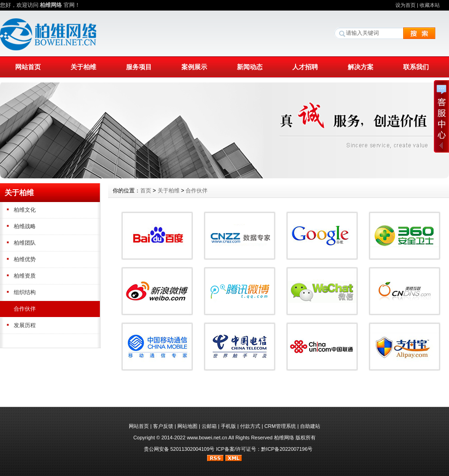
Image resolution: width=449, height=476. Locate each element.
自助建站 (310, 426)
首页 (146, 191)
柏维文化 (25, 210)
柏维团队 (25, 243)
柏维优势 (25, 259)
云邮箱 (209, 426)
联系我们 (416, 67)
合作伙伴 (25, 309)
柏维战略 (25, 226)
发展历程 (25, 325)
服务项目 (139, 67)
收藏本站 (430, 5)
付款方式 (250, 426)
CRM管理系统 (280, 426)
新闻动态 (250, 67)
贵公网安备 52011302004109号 (179, 449)
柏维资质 (25, 276)
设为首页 (405, 5)
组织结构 (25, 292)
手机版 (228, 426)
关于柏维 (83, 67)
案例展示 (194, 67)
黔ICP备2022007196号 (287, 449)
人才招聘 (305, 67)
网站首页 (28, 67)
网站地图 (187, 426)
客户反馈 (163, 426)
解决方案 (361, 67)
